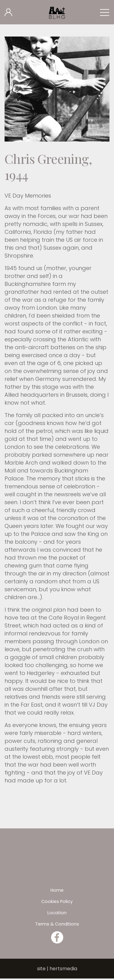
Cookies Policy (57, 901)
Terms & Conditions (57, 924)
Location (57, 913)
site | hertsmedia (57, 969)
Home (57, 890)
